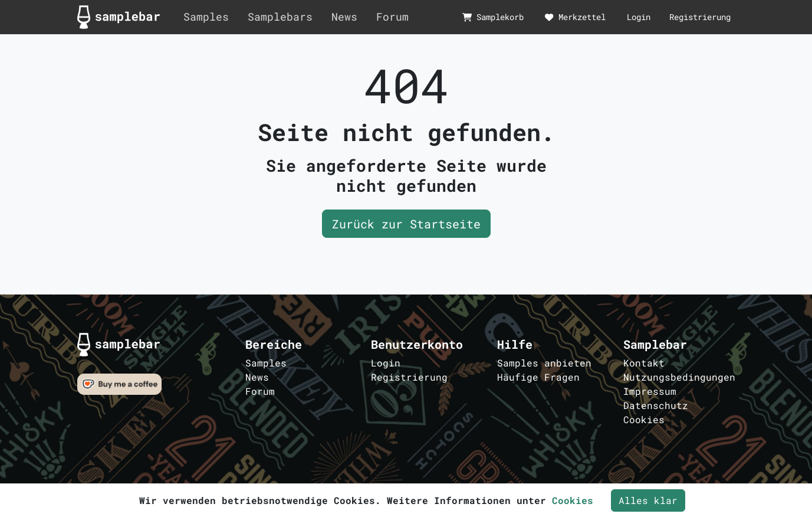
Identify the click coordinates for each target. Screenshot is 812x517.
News (344, 17)
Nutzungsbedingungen (679, 377)
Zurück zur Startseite (406, 224)
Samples (206, 17)
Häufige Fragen (538, 377)
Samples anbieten (544, 363)
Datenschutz (656, 405)
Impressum (650, 391)
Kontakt (644, 363)
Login (639, 17)
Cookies (644, 419)
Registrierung (700, 17)
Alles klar (648, 500)
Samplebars (280, 17)
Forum (392, 17)
